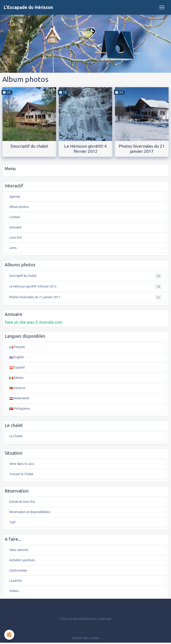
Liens (13, 248)
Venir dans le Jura (22, 464)
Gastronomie (18, 570)
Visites (14, 591)
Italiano (16, 378)
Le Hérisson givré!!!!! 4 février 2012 (85, 149)
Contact (15, 217)
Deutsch (17, 388)
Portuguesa (19, 408)
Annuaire (16, 227)
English (17, 357)
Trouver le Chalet (21, 474)
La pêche (16, 581)
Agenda (15, 197)
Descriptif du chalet (29, 146)
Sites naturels (19, 550)
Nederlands (19, 398)
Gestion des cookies (86, 638)
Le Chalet (16, 436)
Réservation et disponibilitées (30, 512)
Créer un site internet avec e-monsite (86, 619)
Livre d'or (16, 238)
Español (17, 367)
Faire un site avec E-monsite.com (34, 322)
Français (17, 347)
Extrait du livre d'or (22, 502)
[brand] (28, 7)
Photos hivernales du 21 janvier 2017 (142, 149)
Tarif (12, 522)
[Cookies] (9, 635)
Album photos (19, 207)
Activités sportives (22, 560)
